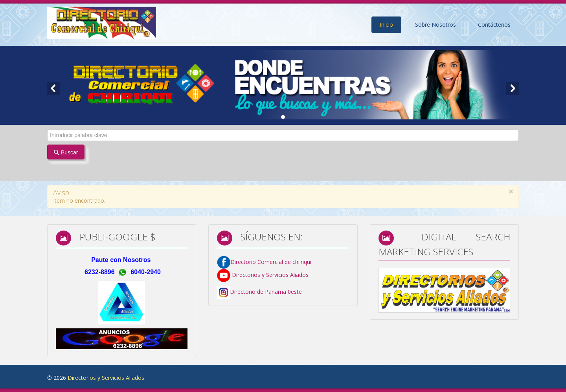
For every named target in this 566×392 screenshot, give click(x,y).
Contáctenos (494, 25)
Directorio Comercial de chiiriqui (271, 261)
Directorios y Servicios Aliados (263, 275)
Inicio (386, 25)
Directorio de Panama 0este (266, 292)
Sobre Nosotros (436, 25)
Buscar (66, 152)
